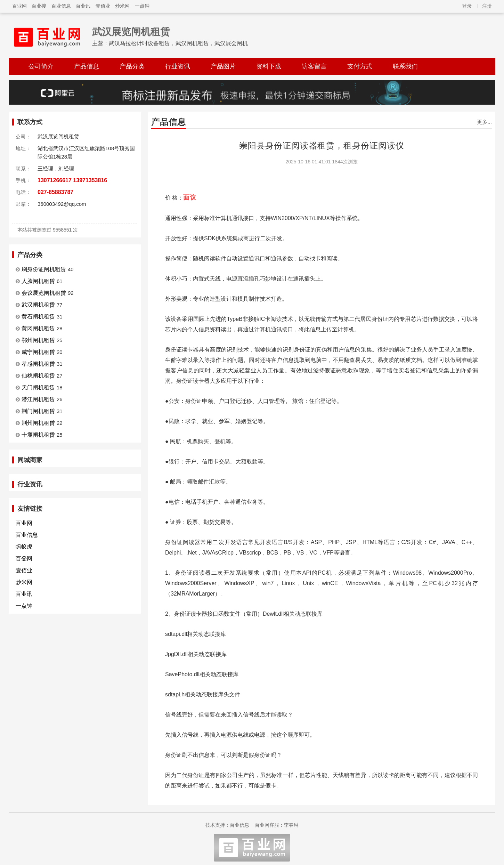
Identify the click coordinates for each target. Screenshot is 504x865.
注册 (487, 6)
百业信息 (61, 6)
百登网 (24, 559)
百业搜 (39, 6)
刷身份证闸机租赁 (44, 269)
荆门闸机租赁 (38, 411)
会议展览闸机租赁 (44, 293)
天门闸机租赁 (38, 387)
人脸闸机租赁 (38, 281)
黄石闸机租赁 (38, 317)
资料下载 (269, 66)
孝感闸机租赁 (38, 364)
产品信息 (87, 66)
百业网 (19, 6)
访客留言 (314, 66)
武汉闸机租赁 (38, 305)
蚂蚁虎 (24, 547)
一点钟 (142, 6)
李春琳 (291, 825)
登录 (467, 6)
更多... (484, 122)
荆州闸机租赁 (38, 423)
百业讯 (83, 6)
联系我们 (405, 66)
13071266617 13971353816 (72, 180)
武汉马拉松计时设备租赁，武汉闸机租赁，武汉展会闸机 (178, 43)
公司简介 (41, 66)
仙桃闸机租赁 (38, 376)
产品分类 (132, 66)
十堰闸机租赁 (38, 435)
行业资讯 (178, 66)
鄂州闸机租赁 (38, 340)
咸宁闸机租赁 (38, 352)
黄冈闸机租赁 (38, 328)
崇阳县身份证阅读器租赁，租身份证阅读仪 (322, 145)
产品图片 (223, 66)
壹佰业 (103, 6)
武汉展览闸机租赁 (131, 32)
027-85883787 (55, 192)
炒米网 (122, 6)
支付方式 (360, 66)
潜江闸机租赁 (38, 399)
